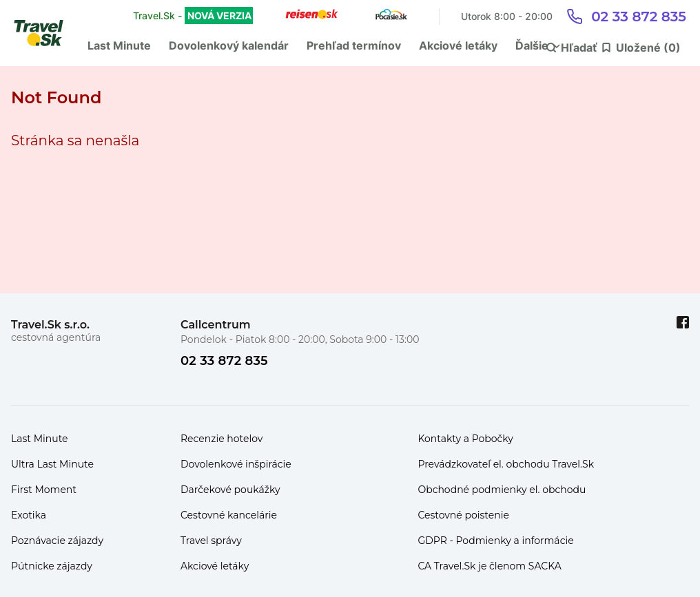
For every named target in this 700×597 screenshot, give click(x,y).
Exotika (29, 515)
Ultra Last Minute (52, 464)
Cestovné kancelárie (229, 515)
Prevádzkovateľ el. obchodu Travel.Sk (506, 464)
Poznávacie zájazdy (57, 541)
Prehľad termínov (354, 45)
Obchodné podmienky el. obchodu (502, 490)
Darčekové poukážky (230, 490)
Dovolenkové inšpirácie (236, 464)
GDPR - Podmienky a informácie (495, 541)
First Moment (44, 490)
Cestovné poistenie (463, 515)
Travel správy (211, 541)
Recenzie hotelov (222, 439)
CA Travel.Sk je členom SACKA (490, 566)
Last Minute (119, 45)
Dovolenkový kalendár (229, 45)
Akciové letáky (458, 45)
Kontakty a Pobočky (465, 439)
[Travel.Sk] (46, 33)
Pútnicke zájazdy (52, 566)
